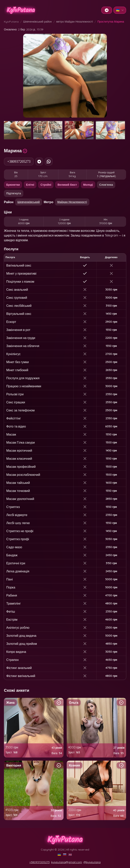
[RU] (65, 855)
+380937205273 (19, 162)
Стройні (46, 185)
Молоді (88, 185)
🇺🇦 (120, 10)
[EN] (71, 855)
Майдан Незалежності (72, 202)
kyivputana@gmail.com (67, 862)
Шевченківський (29, 202)
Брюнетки (13, 185)
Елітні (30, 185)
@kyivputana (92, 862)
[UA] (60, 855)
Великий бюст (67, 185)
